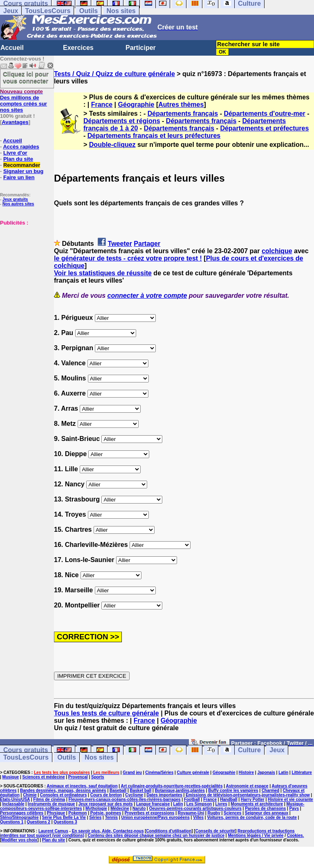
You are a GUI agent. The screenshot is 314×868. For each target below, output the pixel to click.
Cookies (295, 835)
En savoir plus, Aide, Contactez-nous (108, 831)
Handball (229, 799)
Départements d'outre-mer (264, 114)
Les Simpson (199, 804)
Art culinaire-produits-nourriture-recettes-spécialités (172, 786)
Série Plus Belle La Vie (64, 817)
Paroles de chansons (265, 808)
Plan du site (18, 159)
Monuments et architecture (257, 804)
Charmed (270, 790)
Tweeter (120, 244)
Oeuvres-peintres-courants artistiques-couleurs (195, 808)
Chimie (30, 795)
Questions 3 (65, 822)
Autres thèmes (181, 105)
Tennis (111, 817)
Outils (89, 11)
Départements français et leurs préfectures (154, 136)
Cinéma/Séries (159, 772)
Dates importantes (165, 795)
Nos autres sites (18, 204)
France (102, 105)
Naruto (139, 808)
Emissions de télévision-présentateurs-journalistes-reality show (248, 795)
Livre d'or (15, 153)
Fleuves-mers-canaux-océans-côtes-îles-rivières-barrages (125, 799)
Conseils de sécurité (215, 831)
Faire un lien (19, 177)
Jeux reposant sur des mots (106, 804)
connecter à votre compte (147, 296)
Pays (294, 808)
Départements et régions (122, 121)
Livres (221, 804)
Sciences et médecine (44, 777)
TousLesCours (48, 11)
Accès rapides (21, 147)
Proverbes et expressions (150, 813)
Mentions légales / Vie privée (256, 835)
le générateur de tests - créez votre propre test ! (128, 258)
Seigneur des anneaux (267, 813)
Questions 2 (39, 822)
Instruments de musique (52, 804)
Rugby (214, 813)
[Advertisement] (25, 267)
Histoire (246, 772)
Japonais (266, 772)
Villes (198, 817)
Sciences (232, 813)
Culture (249, 750)
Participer (141, 48)
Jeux (11, 11)
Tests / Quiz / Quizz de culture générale (114, 74)
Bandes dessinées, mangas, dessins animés (63, 790)
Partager (147, 244)
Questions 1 (12, 822)
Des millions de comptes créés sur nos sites (24, 101)
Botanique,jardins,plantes (180, 790)
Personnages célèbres (22, 813)
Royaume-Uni (191, 813)
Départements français (183, 114)
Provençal (78, 777)
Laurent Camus (53, 831)
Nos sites (121, 11)
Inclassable (13, 804)
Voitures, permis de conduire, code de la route (252, 817)
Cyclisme (134, 795)
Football (192, 799)
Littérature (302, 772)
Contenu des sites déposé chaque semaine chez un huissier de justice (156, 835)
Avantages (15, 122)
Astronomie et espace (247, 786)
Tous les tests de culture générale (107, 713)
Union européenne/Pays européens (156, 817)
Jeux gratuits (15, 199)
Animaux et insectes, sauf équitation (82, 786)
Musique (11, 777)
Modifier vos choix (19, 840)
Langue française (153, 804)
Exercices (78, 48)
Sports (98, 777)
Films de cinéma (49, 799)
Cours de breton (106, 795)
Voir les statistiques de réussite (103, 273)
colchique (277, 251)
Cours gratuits (26, 750)
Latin (283, 772)
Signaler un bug (23, 171)
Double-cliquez (112, 145)
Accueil (12, 48)
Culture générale (193, 772)
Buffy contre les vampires (233, 790)
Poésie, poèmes (106, 813)
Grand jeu (132, 772)
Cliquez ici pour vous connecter (26, 77)
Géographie (136, 105)
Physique (56, 813)
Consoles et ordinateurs (63, 795)
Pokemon (77, 813)
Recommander (22, 165)
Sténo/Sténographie (19, 817)
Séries (95, 817)
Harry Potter (253, 799)
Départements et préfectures (264, 128)
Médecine (120, 808)
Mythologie (96, 808)
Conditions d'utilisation (169, 831)
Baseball (118, 790)
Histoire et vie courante (290, 799)
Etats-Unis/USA (15, 799)
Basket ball (140, 790)
